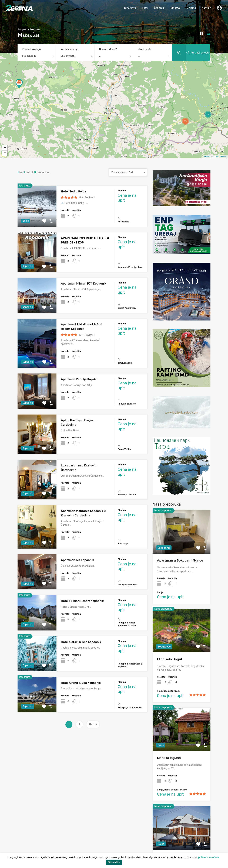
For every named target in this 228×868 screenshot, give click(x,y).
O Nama (191, 8)
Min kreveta (145, 49)
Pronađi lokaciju (31, 49)
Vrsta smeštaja (69, 49)
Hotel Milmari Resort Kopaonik (82, 601)
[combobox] (37, 57)
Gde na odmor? (108, 49)
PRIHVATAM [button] (114, 862)
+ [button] (5, 148)
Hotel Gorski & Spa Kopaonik (81, 642)
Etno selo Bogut (170, 659)
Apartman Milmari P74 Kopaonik (84, 283)
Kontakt (207, 8)
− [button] (5, 153)
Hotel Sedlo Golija (73, 191)
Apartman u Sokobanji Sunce (180, 560)
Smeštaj (175, 8)
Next (93, 724)
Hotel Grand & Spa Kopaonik (81, 683)
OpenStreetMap (220, 156)
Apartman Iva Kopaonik (77, 560)
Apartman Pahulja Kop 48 (79, 379)
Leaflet (207, 156)
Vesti (145, 8)
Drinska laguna (169, 758)
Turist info (130, 8)
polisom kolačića (209, 857)
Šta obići (159, 8)
